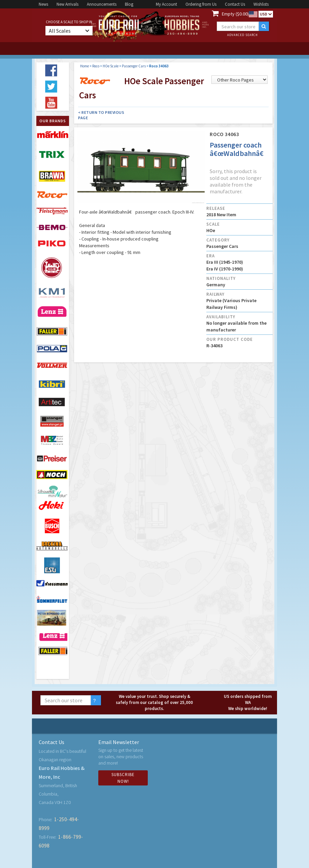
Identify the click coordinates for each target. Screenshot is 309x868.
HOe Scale (111, 66)
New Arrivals (67, 4)
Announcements (102, 4)
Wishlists (261, 4)
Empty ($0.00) (235, 14)
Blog (129, 4)
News (43, 4)
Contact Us (235, 4)
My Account (166, 4)
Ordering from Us (201, 4)
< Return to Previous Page (101, 115)
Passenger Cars (134, 66)
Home (84, 66)
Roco (96, 66)
